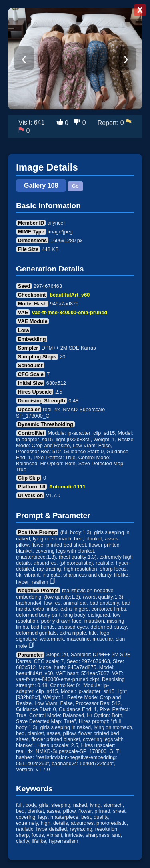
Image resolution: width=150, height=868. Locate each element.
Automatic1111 (67, 487)
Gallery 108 (41, 186)
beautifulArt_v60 (70, 295)
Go (75, 186)
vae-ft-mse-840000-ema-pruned (70, 312)
